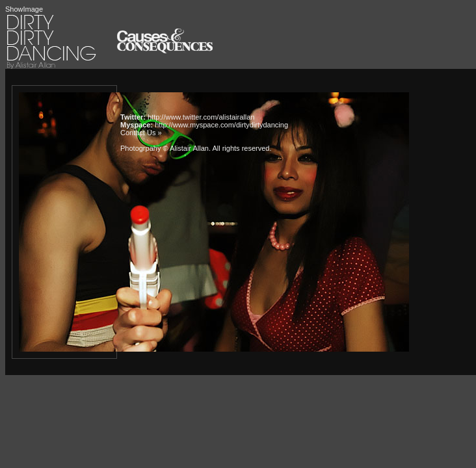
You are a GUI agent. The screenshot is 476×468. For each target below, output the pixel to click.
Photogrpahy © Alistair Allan (165, 148)
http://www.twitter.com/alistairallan (201, 117)
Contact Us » (141, 133)
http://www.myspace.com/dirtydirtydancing (221, 125)
